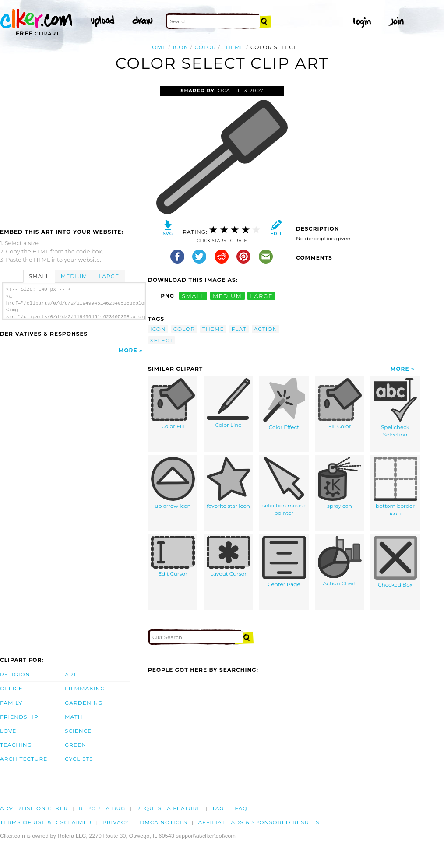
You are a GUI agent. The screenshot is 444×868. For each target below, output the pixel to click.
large (261, 296)
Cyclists (79, 759)
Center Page (284, 562)
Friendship (19, 717)
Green (76, 745)
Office (11, 688)
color (206, 47)
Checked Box (395, 562)
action (266, 329)
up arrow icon (173, 483)
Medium (74, 276)
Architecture (24, 759)
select (162, 340)
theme (233, 47)
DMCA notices (164, 822)
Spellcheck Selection (395, 408)
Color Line (229, 403)
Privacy (116, 822)
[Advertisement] (74, 152)
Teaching (16, 745)
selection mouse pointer (284, 487)
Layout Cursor (229, 557)
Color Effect (284, 404)
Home (157, 47)
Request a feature (169, 808)
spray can (340, 483)
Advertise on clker (34, 808)
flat (239, 329)
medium (227, 296)
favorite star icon (229, 483)
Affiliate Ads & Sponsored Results (259, 822)
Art (71, 674)
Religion (15, 674)
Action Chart (340, 561)
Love (8, 731)
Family (11, 703)
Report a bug (102, 808)
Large (109, 276)
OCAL (226, 91)
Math (74, 717)
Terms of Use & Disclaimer (46, 822)
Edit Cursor (173, 557)
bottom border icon (395, 487)
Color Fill (173, 404)
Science (78, 731)
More (128, 350)
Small (39, 276)
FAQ (241, 808)
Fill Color (340, 404)
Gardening (84, 703)
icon (180, 47)
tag (218, 808)
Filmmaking (85, 688)
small (193, 296)
